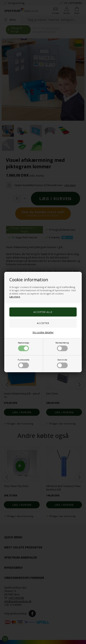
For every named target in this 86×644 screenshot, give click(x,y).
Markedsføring (62, 346)
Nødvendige (23, 346)
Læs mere (15, 297)
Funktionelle (23, 363)
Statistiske (62, 363)
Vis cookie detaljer (43, 332)
